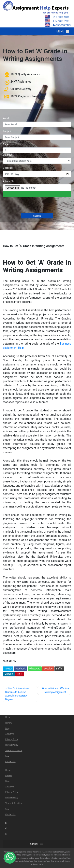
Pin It (20, 674)
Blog (7, 728)
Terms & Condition (14, 751)
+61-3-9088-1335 (57, 17)
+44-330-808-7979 (58, 25)
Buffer (59, 669)
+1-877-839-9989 (57, 21)
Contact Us (10, 761)
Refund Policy (12, 745)
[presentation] (33, 206)
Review (9, 723)
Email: (6, 119)
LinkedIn (9, 674)
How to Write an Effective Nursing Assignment (55, 690)
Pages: (7, 144)
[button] (60, 31)
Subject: (7, 132)
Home (8, 717)
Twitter (8, 669)
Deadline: (8, 168)
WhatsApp (35, 669)
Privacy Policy (12, 739)
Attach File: (9, 181)
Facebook (21, 669)
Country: (7, 155)
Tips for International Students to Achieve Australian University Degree (17, 694)
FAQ (7, 756)
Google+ (48, 669)
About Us (10, 734)
